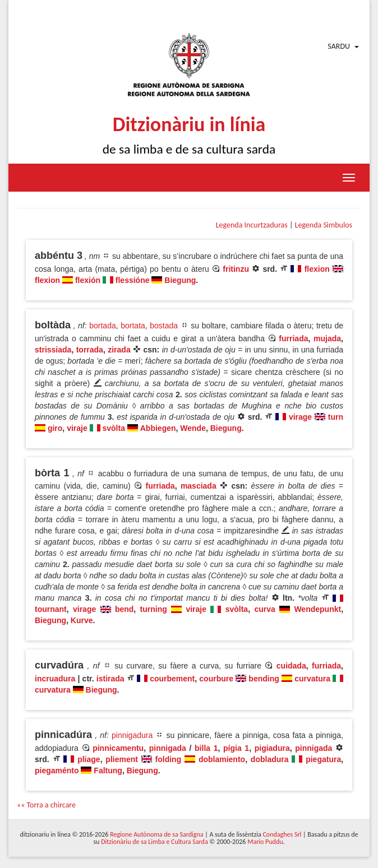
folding (169, 759)
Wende (193, 428)
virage (300, 417)
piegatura (323, 759)
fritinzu (236, 269)
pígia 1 (236, 748)
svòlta (114, 428)
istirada (110, 679)
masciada (199, 486)
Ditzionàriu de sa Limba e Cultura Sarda (154, 842)
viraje (77, 428)
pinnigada (168, 748)
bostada (164, 326)
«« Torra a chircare (46, 805)
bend (124, 609)
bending (264, 679)
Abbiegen (158, 428)
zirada (119, 350)
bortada (102, 326)
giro (55, 428)
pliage (89, 759)
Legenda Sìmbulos (324, 225)
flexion (317, 269)
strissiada (53, 350)
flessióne (133, 280)
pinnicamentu (118, 748)
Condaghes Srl (282, 834)
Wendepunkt (317, 609)
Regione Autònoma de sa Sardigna (156, 834)
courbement (172, 679)
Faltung (108, 770)
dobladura (270, 759)
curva (264, 609)
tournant (51, 609)
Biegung (180, 280)
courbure (216, 679)
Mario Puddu (265, 842)
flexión (88, 280)
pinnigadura (132, 735)
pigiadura (272, 748)
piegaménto (57, 770)
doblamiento (222, 759)
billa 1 (206, 748)
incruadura (55, 679)
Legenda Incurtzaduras (252, 225)
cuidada (291, 666)
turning (154, 609)
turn (336, 417)
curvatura (312, 679)
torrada (90, 350)
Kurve (82, 620)
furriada (293, 338)
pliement (122, 759)
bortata (133, 326)
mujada (327, 338)
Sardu (339, 46)
